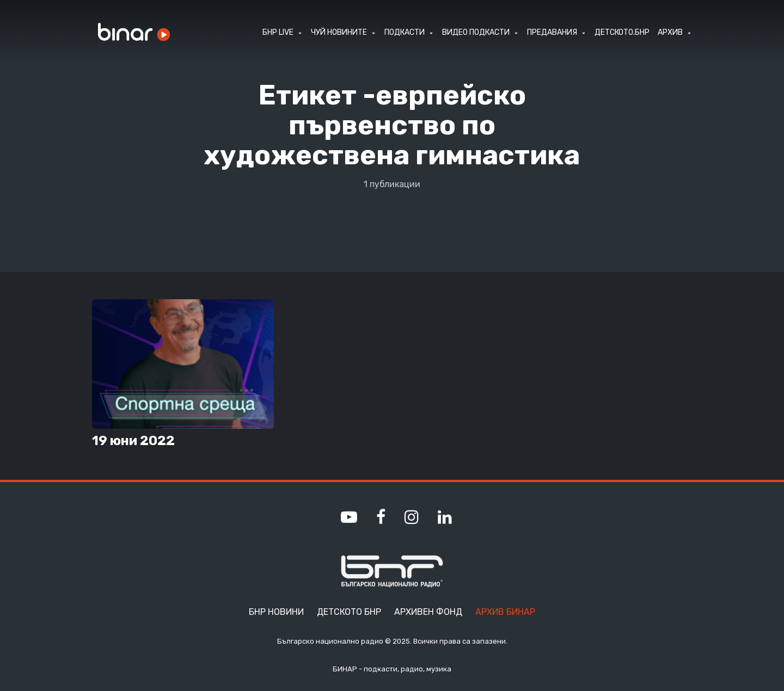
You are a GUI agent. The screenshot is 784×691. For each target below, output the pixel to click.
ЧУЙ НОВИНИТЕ (339, 32)
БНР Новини (276, 612)
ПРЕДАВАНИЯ (552, 32)
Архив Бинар (505, 612)
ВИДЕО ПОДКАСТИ (476, 32)
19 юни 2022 (133, 441)
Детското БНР (349, 612)
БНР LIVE (278, 32)
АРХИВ (670, 32)
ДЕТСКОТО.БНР (622, 32)
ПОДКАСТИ (405, 32)
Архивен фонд (428, 612)
